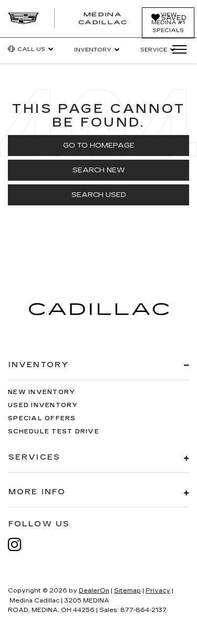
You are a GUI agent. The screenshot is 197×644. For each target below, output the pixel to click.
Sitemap (127, 591)
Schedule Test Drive (54, 432)
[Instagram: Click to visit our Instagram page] (20, 544)
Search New (99, 170)
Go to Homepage (99, 146)
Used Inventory (43, 405)
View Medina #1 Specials (168, 23)
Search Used (99, 195)
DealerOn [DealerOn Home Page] (94, 591)
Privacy (158, 591)
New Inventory (42, 392)
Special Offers (42, 418)
